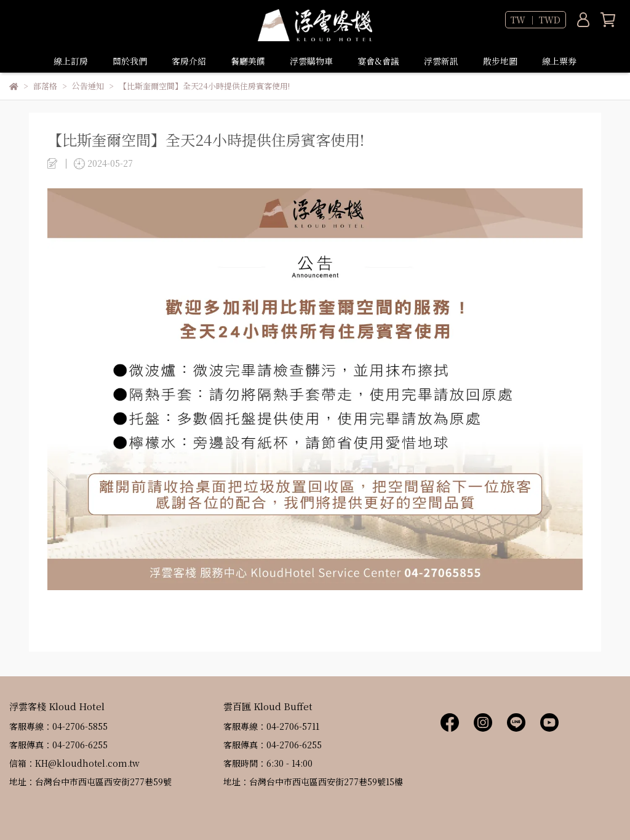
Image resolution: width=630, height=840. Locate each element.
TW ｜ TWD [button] (536, 20)
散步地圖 (500, 61)
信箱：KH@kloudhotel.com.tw (74, 763)
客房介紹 (189, 61)
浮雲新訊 (441, 61)
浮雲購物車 (311, 61)
